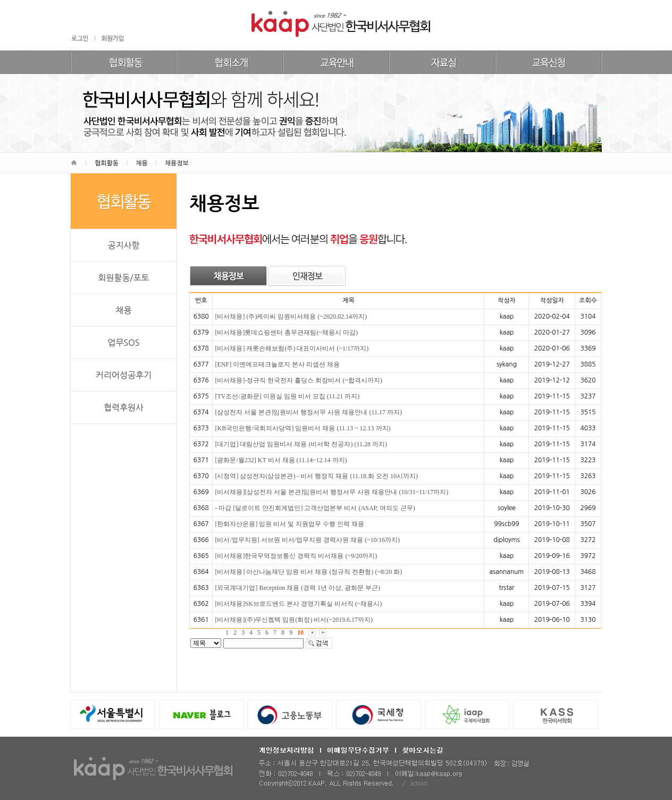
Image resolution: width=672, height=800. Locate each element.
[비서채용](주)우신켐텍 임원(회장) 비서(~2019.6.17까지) (293, 620)
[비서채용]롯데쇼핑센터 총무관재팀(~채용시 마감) (286, 332)
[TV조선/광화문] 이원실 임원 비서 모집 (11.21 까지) (287, 396)
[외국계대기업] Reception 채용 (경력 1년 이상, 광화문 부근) (297, 588)
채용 (123, 310)
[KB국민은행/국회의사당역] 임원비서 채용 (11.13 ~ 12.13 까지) (303, 428)
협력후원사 (124, 407)
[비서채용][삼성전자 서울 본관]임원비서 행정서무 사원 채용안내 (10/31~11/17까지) (331, 492)
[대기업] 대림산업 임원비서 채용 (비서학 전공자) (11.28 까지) (301, 444)
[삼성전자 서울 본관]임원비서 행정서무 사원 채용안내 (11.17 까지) (308, 412)
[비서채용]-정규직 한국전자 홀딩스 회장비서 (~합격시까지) (298, 380)
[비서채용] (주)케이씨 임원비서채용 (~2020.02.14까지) (291, 316)
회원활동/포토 (123, 278)
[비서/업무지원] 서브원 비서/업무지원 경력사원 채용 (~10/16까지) (307, 540)
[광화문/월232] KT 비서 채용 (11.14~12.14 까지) (281, 460)
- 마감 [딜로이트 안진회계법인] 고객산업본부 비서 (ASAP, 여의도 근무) (315, 508)
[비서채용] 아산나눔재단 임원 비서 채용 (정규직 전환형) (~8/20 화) (308, 572)
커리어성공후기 (124, 375)
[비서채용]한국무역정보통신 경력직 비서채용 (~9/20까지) (296, 556)
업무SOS (123, 343)
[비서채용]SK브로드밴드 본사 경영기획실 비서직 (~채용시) (298, 604)
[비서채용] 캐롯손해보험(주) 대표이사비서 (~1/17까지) (292, 348)
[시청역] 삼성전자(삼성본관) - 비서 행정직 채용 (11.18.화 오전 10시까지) (316, 476)
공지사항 (123, 245)
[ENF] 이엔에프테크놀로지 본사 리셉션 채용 (277, 364)
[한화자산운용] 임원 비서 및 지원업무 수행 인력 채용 (289, 524)
